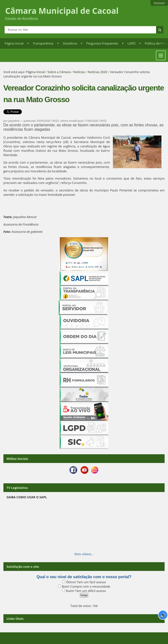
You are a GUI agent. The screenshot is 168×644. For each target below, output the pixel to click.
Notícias (79, 72)
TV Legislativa (17, 488)
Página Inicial (14, 43)
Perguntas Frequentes (102, 43)
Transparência (43, 43)
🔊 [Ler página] (163, 615)
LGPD (131, 43)
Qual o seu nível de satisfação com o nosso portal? (84, 577)
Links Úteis (15, 619)
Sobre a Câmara (59, 72)
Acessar (159, 3)
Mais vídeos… (84, 554)
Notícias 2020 (97, 72)
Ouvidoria (70, 43)
